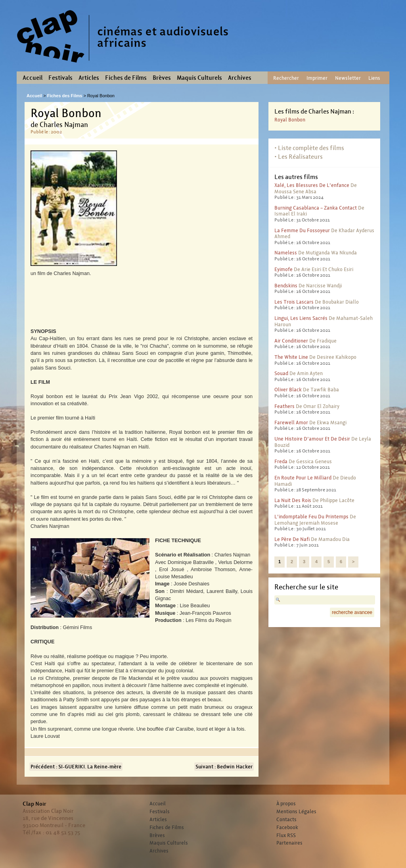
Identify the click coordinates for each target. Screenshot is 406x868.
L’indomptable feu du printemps (311, 517)
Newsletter (348, 78)
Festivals (60, 78)
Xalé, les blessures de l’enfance (312, 185)
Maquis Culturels (199, 78)
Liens (374, 78)
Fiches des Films (65, 96)
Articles (89, 78)
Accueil (33, 78)
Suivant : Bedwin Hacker (224, 767)
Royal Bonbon (290, 120)
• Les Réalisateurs (299, 157)
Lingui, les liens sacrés (301, 318)
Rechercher (286, 78)
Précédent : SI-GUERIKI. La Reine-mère (76, 767)
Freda (281, 461)
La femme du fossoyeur (302, 230)
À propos (286, 804)
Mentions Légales (296, 812)
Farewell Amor (291, 422)
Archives (240, 78)
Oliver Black (288, 390)
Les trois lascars (294, 302)
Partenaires (289, 843)
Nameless (286, 253)
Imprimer (317, 78)
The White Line (291, 357)
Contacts (286, 820)
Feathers (284, 406)
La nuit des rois (293, 500)
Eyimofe (283, 269)
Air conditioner (291, 341)
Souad (281, 373)
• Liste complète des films (309, 148)
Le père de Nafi (292, 539)
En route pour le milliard (303, 478)
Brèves (162, 78)
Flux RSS (286, 835)
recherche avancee (352, 612)
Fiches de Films (126, 78)
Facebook (287, 828)
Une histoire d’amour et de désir (312, 439)
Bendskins (286, 286)
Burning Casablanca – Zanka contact (316, 208)
